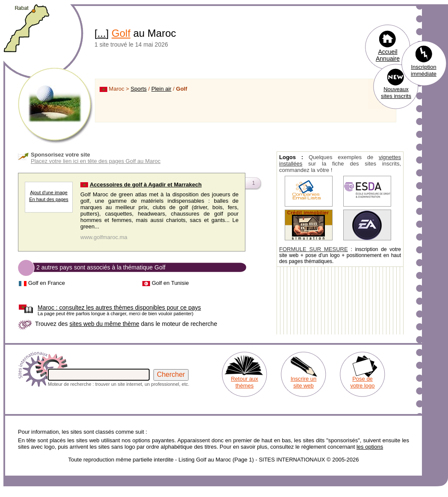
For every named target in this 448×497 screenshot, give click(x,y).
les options (370, 447)
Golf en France (47, 283)
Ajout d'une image (49, 192)
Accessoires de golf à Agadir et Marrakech (146, 185)
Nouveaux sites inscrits (396, 93)
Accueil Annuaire (388, 55)
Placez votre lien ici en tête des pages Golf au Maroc (96, 161)
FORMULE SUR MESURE (314, 249)
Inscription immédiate (424, 70)
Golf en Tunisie (170, 283)
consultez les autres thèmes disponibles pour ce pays (119, 308)
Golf (121, 33)
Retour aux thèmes (245, 382)
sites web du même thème (104, 324)
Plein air (161, 89)
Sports (139, 89)
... (102, 33)
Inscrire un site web (304, 382)
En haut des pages (49, 199)
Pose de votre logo (362, 382)
